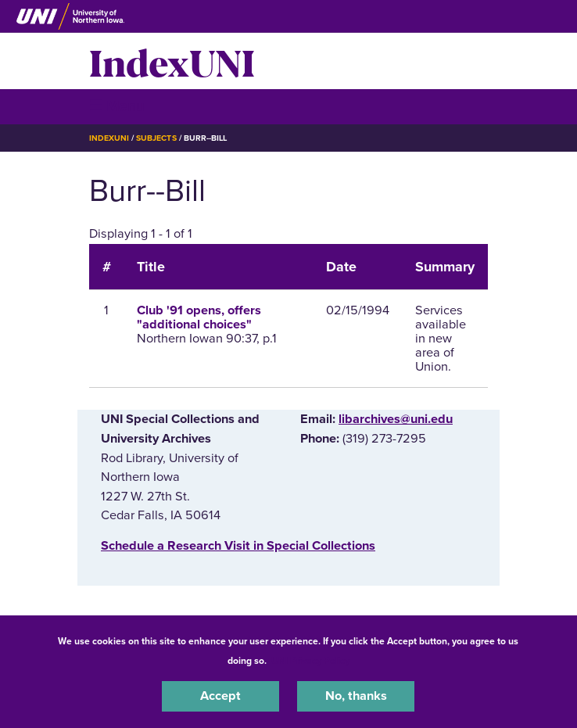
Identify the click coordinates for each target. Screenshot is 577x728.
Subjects (156, 138)
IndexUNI (172, 61)
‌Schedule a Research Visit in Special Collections (238, 546)
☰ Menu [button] (117, 106)
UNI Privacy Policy (310, 661)
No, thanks (356, 696)
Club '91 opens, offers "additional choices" (199, 317)
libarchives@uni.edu (396, 419)
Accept (220, 696)
